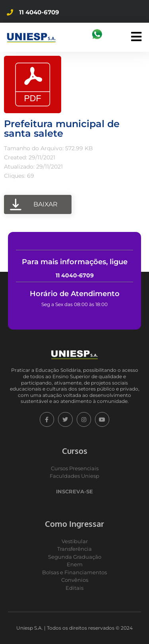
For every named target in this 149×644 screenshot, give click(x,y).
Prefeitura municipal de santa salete (62, 129)
